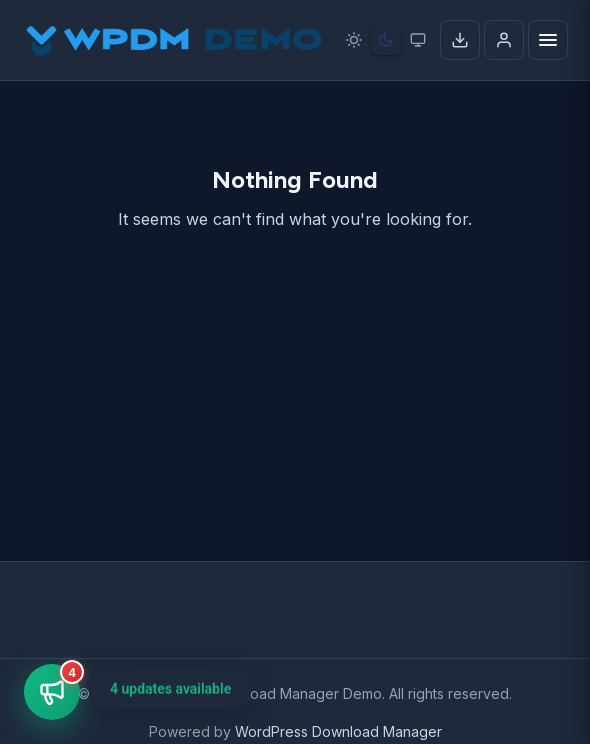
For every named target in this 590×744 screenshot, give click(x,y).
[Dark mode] (386, 40)
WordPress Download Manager (338, 731)
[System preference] (418, 40)
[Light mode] (354, 40)
